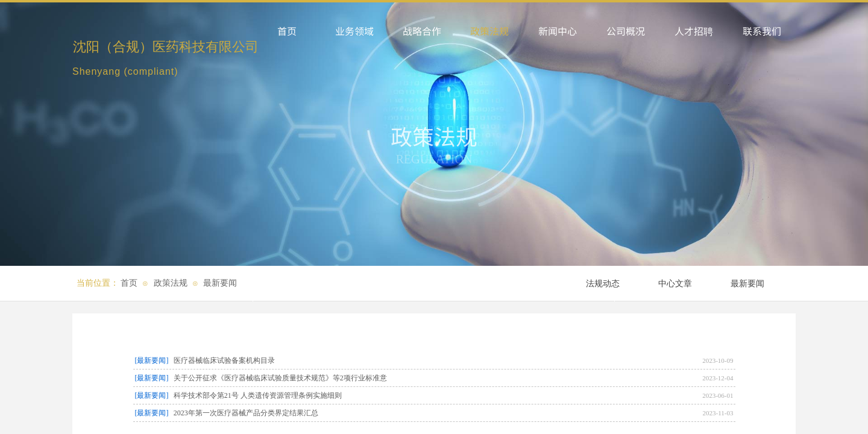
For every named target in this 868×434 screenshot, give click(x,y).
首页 (129, 283)
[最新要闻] (152, 360)
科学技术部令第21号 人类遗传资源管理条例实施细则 (258, 395)
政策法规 (171, 283)
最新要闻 (220, 283)
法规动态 (603, 284)
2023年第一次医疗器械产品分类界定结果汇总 (246, 413)
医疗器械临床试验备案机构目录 (224, 360)
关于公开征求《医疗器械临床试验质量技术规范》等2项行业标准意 (280, 378)
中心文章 (675, 284)
